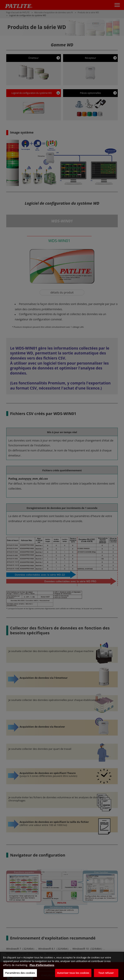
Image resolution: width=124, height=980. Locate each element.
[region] (62, 966)
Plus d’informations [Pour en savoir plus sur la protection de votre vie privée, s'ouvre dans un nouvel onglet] (42, 965)
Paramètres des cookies (20, 973)
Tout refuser (106, 973)
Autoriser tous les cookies (73, 973)
